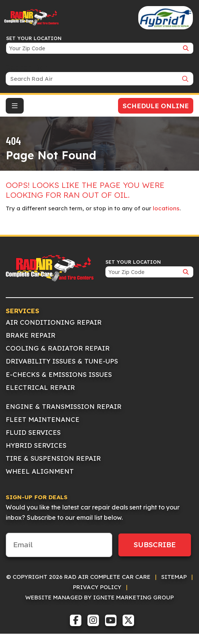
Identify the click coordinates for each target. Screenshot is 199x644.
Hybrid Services (36, 445)
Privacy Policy (97, 587)
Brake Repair (31, 335)
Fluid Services (33, 432)
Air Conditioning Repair (54, 322)
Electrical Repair (40, 387)
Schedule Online (156, 106)
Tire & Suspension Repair (53, 458)
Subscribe (155, 545)
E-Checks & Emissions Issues (59, 374)
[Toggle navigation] (15, 106)
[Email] (59, 545)
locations (166, 208)
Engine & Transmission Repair (64, 406)
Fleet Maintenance (43, 419)
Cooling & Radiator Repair (58, 348)
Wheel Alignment (40, 471)
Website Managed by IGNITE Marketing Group (99, 597)
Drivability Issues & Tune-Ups (62, 361)
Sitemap (174, 577)
